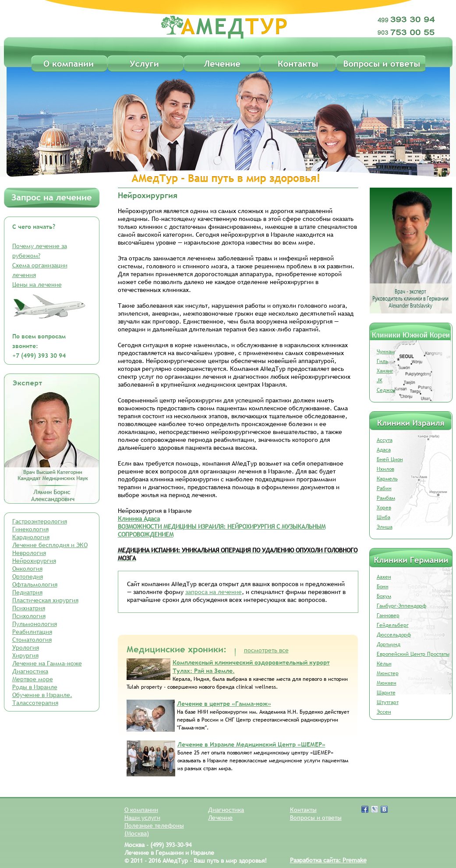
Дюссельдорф (394, 635)
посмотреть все (266, 650)
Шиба (384, 517)
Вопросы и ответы (316, 818)
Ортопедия (28, 576)
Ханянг (385, 371)
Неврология (29, 553)
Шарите (386, 693)
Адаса (384, 450)
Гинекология (30, 529)
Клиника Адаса (139, 519)
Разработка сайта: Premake (328, 860)
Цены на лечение (37, 285)
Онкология (27, 569)
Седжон (386, 390)
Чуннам (386, 352)
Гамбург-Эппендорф (401, 606)
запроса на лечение (214, 592)
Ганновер (388, 615)
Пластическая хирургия (45, 600)
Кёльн (384, 664)
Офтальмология (35, 584)
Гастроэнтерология (40, 521)
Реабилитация (32, 632)
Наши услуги (142, 818)
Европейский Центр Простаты (413, 654)
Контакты (303, 810)
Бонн (383, 587)
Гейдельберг (393, 625)
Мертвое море (33, 679)
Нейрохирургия (34, 561)
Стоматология (32, 640)
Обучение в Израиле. (42, 695)
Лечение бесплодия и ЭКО (50, 545)
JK (380, 381)
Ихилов (385, 469)
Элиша (385, 527)
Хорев (384, 508)
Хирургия (25, 655)
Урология (26, 647)
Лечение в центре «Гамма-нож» (224, 704)
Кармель (387, 479)
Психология (29, 616)
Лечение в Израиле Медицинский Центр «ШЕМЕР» (251, 744)
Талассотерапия (35, 703)
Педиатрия (27, 592)
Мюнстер (388, 673)
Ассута (385, 440)
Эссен (384, 712)
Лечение (220, 818)
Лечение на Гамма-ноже (47, 663)
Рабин (384, 488)
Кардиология (31, 537)
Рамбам (386, 498)
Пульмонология (35, 624)
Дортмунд (389, 644)
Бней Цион (390, 459)
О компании (141, 810)
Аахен (384, 577)
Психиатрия (29, 608)
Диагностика (30, 671)
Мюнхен (387, 683)
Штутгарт (388, 702)
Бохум (384, 596)
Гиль (382, 361)
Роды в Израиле (35, 687)
